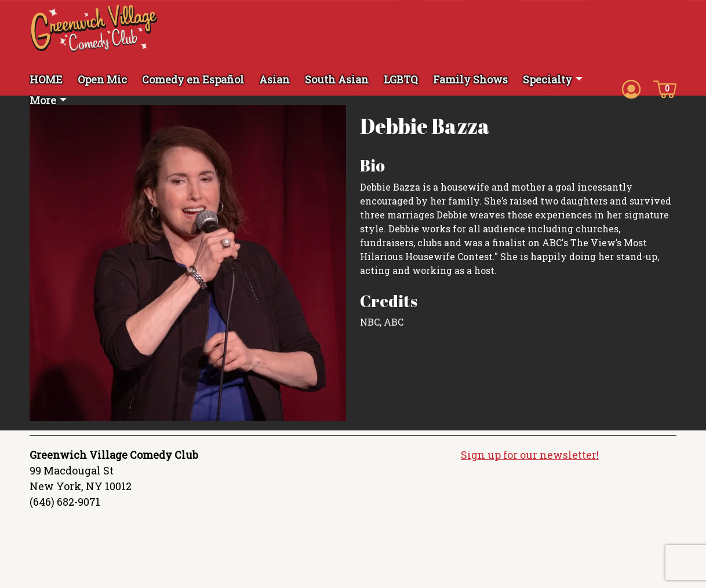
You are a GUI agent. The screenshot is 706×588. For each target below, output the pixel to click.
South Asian (337, 79)
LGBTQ (401, 79)
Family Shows (470, 79)
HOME (46, 79)
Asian (274, 79)
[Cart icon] (665, 88)
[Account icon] (631, 88)
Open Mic (102, 79)
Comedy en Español (193, 79)
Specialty (547, 79)
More (43, 100)
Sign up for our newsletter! (530, 455)
